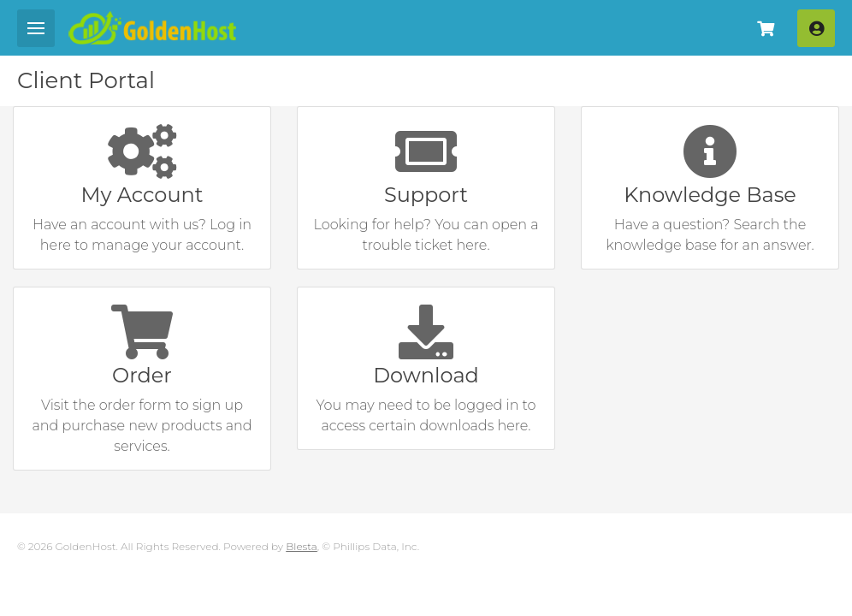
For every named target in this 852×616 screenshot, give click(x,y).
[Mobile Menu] (36, 28)
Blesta (302, 546)
